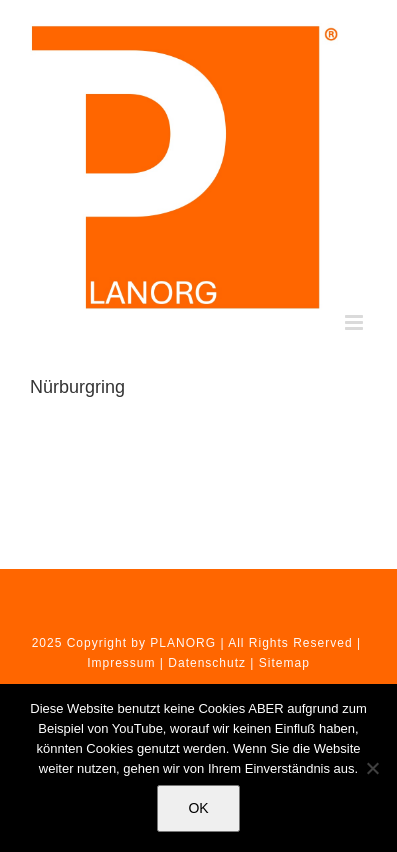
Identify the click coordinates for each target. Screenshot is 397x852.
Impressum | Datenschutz (166, 663)
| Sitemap (279, 663)
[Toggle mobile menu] (356, 322)
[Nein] (372, 768)
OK (198, 808)
